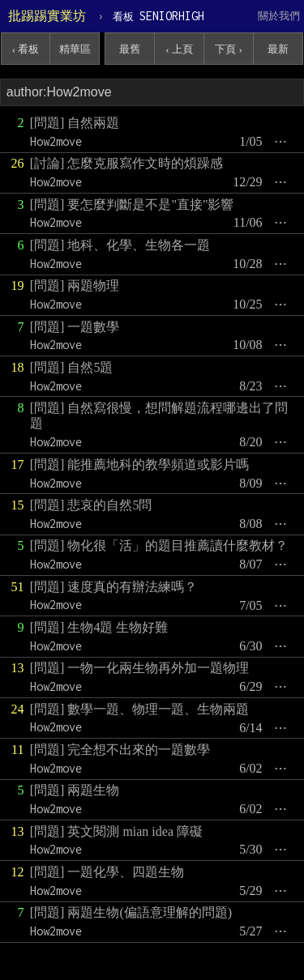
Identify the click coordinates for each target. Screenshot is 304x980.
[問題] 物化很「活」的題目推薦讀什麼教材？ (159, 545)
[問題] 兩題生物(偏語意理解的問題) (131, 912)
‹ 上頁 (179, 49)
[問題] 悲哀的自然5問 (91, 505)
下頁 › (229, 49)
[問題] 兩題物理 (75, 285)
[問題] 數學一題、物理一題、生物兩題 (140, 709)
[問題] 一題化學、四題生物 (107, 872)
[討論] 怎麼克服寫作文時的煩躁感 (127, 163)
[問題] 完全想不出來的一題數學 (120, 750)
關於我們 (279, 16)
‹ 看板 (26, 49)
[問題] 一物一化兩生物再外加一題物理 (140, 668)
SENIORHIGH (158, 16)
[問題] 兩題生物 (75, 790)
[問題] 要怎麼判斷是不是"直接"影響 (132, 205)
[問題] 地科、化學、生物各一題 (120, 245)
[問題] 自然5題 (72, 367)
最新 (278, 49)
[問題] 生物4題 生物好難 (99, 627)
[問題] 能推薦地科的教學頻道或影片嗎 (140, 464)
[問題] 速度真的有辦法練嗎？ (114, 587)
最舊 (130, 49)
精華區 (75, 49)
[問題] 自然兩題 (75, 123)
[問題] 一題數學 (75, 327)
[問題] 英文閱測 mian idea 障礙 (116, 831)
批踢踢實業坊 (47, 16)
